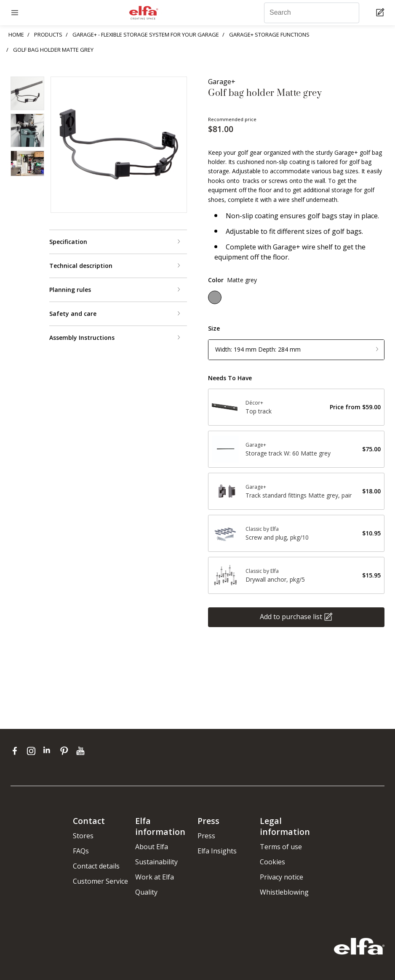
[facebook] (17, 751)
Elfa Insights (217, 851)
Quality (146, 892)
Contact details (96, 866)
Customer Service (100, 881)
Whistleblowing (284, 892)
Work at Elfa (155, 877)
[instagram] (33, 751)
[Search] (312, 13)
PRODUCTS (48, 34)
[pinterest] (66, 751)
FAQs (81, 851)
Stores (83, 836)
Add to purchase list (291, 617)
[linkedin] (49, 751)
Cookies (272, 862)
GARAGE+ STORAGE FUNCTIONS (269, 34)
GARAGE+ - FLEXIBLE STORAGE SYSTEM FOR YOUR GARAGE (146, 34)
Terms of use (281, 847)
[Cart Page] (381, 13)
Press (206, 836)
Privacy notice (282, 877)
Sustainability (156, 862)
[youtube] (81, 751)
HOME (16, 34)
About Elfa (152, 847)
